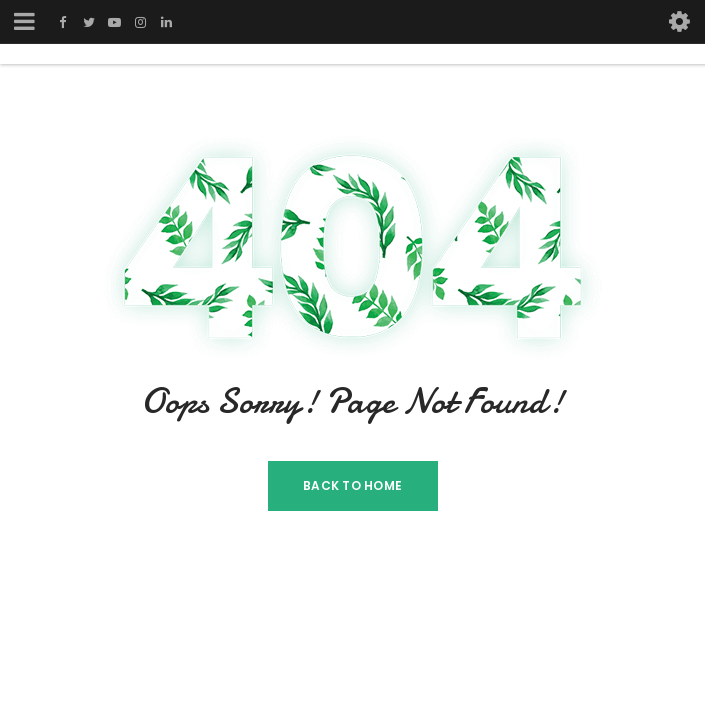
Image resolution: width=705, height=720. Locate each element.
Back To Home (352, 485)
